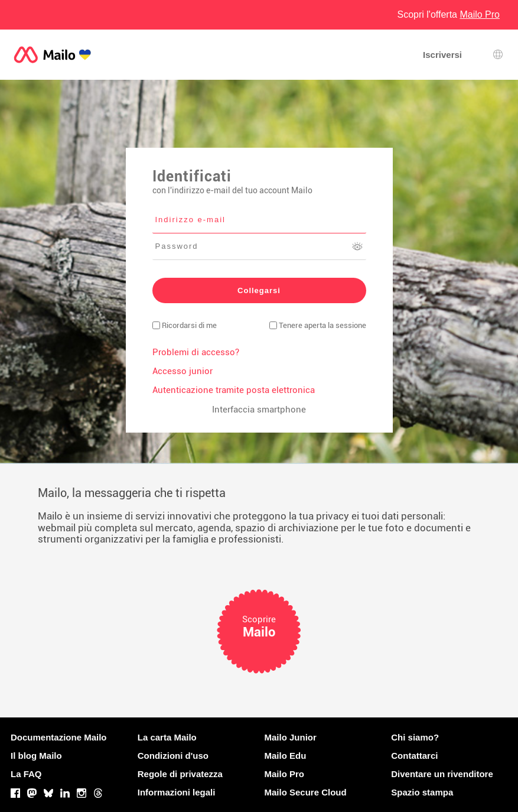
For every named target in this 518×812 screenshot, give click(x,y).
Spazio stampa (422, 792)
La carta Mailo (167, 737)
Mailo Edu (286, 756)
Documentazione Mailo (59, 737)
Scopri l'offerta (449, 14)
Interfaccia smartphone (259, 410)
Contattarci (414, 756)
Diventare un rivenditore (442, 774)
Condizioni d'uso (173, 756)
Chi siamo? (415, 737)
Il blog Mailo (36, 756)
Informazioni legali (177, 792)
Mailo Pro (285, 774)
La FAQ (26, 774)
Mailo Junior (291, 737)
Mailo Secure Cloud (306, 792)
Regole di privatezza (180, 774)
